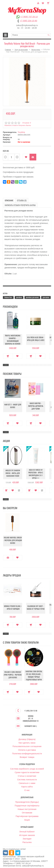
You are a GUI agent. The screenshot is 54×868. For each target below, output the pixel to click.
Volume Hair (8, 296)
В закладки (26, 156)
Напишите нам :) (31, 724)
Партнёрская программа (27, 814)
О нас (27, 788)
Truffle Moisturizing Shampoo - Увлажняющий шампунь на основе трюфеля (13, 339)
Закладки (27, 837)
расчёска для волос (32, 296)
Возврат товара (27, 755)
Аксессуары (36, 50)
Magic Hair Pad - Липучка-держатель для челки (36, 405)
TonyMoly (21, 132)
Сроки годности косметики (27, 771)
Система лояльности (27, 778)
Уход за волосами (21, 50)
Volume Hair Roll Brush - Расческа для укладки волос (13, 540)
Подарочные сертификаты (27, 804)
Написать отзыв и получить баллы (17, 125)
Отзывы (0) (19, 199)
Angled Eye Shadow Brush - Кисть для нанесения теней (13, 472)
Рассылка (27, 840)
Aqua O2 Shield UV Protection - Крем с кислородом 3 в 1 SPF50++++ (36, 472)
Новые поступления (27, 807)
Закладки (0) (43, 3)
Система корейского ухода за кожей (27, 767)
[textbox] (31, 35)
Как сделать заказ (27, 741)
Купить (8, 354)
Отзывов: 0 (26, 122)
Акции (27, 818)
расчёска (19, 296)
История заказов (27, 833)
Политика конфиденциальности (27, 752)
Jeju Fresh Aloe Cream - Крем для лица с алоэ (36, 338)
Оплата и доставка (27, 748)
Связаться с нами (27, 781)
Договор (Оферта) (27, 737)
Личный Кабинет (27, 830)
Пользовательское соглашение (27, 744)
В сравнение (19, 489)
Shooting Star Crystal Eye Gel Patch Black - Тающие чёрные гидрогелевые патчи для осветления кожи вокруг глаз (34, 676)
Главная (8, 50)
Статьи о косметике (27, 774)
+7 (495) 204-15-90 (28, 21)
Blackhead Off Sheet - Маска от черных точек (36, 607)
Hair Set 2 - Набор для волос (13, 405)
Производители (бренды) (27, 800)
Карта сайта (27, 785)
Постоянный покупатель (40, 3)
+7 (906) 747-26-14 (29, 17)
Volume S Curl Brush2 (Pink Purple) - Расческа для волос (13, 674)
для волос (46, 296)
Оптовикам (27, 811)
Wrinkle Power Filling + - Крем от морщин (13, 607)
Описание (8, 199)
